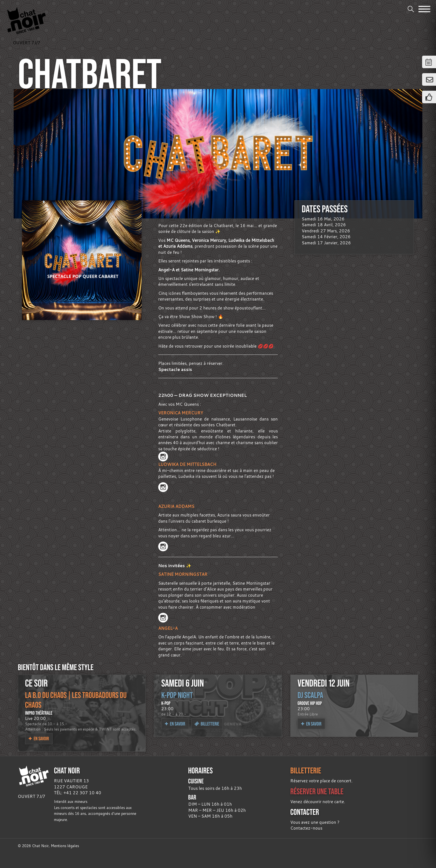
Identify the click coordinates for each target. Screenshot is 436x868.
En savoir (39, 738)
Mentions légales (65, 846)
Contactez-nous (306, 828)
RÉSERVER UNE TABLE (317, 791)
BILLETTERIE (306, 770)
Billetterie (207, 724)
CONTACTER (305, 812)
